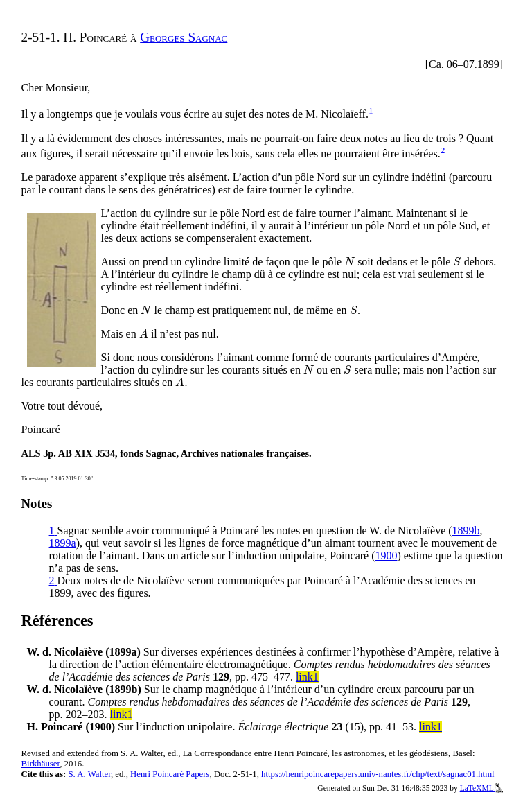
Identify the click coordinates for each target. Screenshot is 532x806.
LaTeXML (482, 788)
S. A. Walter (89, 774)
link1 (307, 677)
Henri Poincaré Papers (170, 774)
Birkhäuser (41, 764)
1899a (63, 543)
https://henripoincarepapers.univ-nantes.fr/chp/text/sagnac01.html (378, 774)
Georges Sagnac (184, 37)
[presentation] (349, 262)
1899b (466, 531)
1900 (387, 555)
